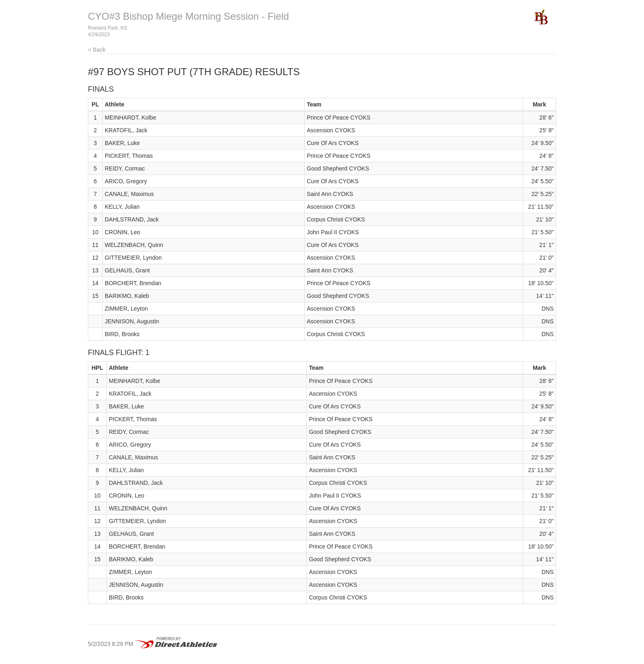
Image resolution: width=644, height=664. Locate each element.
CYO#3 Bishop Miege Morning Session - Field (189, 16)
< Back (97, 50)
